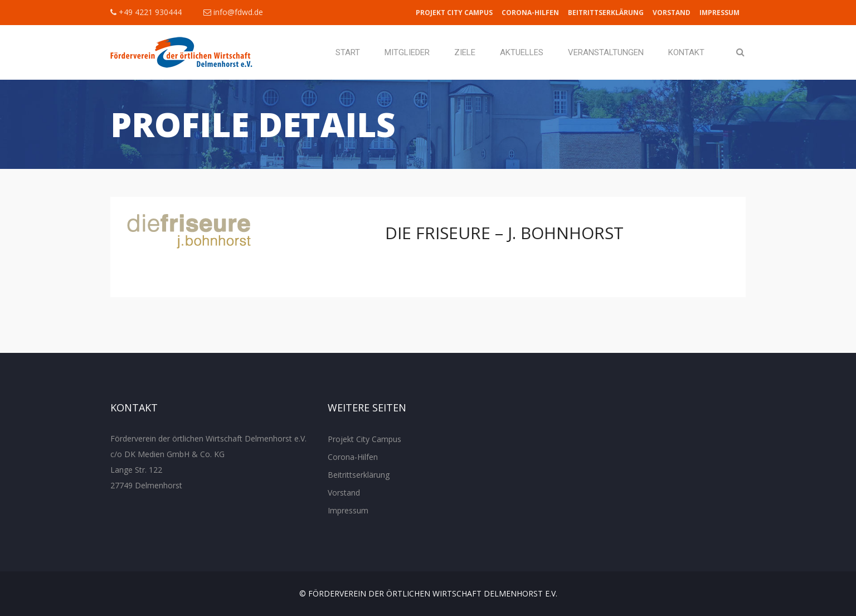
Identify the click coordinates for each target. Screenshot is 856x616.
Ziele (465, 52)
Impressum (719, 13)
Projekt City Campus (454, 13)
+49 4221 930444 (146, 12)
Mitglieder (407, 52)
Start (348, 52)
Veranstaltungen (606, 52)
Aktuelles (522, 52)
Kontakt (686, 52)
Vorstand (672, 13)
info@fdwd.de (233, 12)
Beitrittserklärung (606, 13)
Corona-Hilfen (530, 13)
